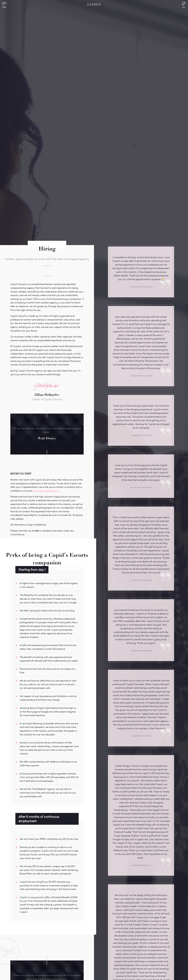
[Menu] (4, 4)
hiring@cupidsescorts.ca (46, 491)
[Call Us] (184, 5)
